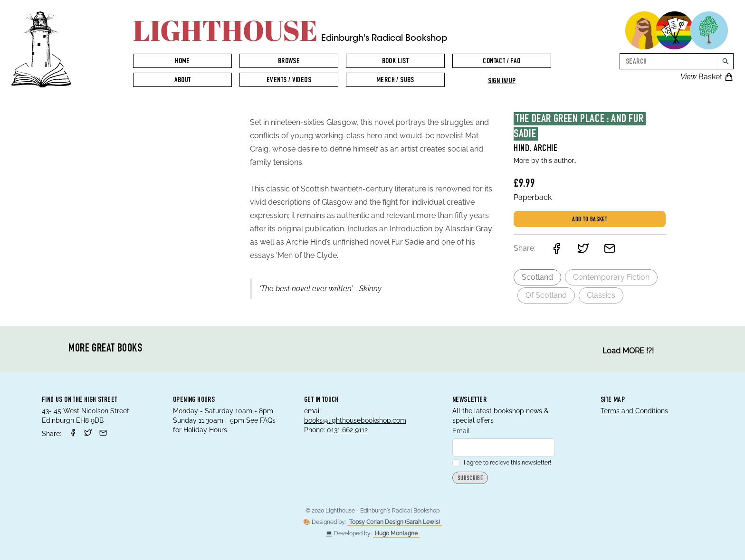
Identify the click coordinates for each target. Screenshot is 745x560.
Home (182, 62)
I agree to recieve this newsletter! (502, 463)
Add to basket (590, 220)
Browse (289, 62)
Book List (396, 62)
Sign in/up (502, 82)
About (183, 81)
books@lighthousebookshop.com (355, 420)
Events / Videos (289, 81)
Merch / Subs (395, 81)
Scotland (537, 277)
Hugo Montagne (396, 533)
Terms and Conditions (634, 411)
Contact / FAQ (501, 62)
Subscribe (470, 479)
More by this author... (546, 161)
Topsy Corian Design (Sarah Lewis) (395, 522)
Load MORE (628, 351)
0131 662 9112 (347, 430)
